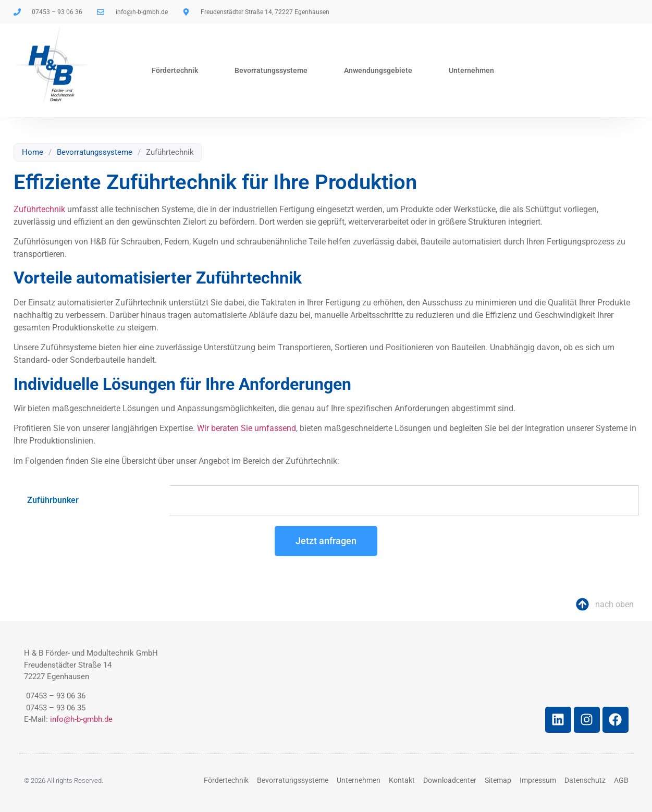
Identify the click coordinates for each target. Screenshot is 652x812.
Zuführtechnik (39, 209)
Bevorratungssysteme (271, 70)
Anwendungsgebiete (378, 70)
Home (33, 152)
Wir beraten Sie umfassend (247, 428)
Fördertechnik (175, 70)
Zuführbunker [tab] (53, 500)
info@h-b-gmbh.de (81, 719)
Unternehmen (471, 70)
